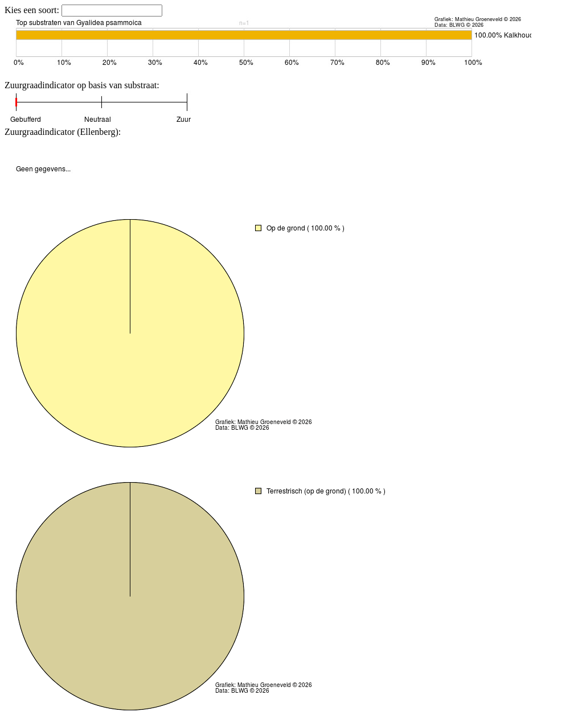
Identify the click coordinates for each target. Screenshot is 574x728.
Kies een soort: (33, 10)
